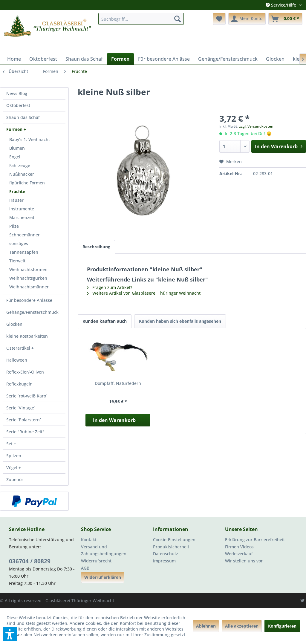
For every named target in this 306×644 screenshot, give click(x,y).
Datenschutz (166, 554)
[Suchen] (178, 19)
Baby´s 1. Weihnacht (30, 139)
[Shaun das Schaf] (84, 59)
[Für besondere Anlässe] (164, 59)
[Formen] (120, 59)
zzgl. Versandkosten (256, 126)
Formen (15, 129)
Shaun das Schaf (23, 117)
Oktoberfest (18, 105)
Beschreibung (96, 247)
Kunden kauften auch (105, 321)
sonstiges (19, 243)
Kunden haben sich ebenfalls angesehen (180, 321)
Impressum (164, 561)
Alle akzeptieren (242, 626)
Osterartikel (19, 348)
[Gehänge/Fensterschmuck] (228, 59)
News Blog (17, 93)
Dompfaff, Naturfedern (118, 383)
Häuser (16, 200)
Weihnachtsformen (28, 269)
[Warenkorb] (285, 19)
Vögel (12, 468)
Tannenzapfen (24, 252)
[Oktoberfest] (43, 59)
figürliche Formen (27, 183)
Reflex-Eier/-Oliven (25, 372)
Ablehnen (206, 626)
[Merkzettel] (219, 19)
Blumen (17, 148)
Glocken (14, 324)
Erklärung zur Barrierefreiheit (255, 540)
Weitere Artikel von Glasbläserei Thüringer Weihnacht (144, 293)
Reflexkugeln (19, 384)
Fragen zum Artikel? (110, 287)
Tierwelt (17, 261)
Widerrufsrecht (96, 561)
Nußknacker (22, 174)
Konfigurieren (282, 626)
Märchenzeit (22, 217)
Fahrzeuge (20, 165)
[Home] (14, 59)
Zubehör (15, 479)
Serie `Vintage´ (21, 408)
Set (10, 444)
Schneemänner (25, 235)
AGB (85, 568)
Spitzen (14, 456)
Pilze (14, 226)
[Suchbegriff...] (141, 19)
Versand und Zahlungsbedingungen (104, 550)
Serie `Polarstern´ (24, 420)
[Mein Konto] (247, 19)
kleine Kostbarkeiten (27, 336)
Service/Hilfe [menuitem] (281, 5)
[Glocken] (275, 59)
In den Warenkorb (114, 420)
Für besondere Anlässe (29, 300)
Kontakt (89, 540)
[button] (10, 634)
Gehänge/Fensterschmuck (32, 312)
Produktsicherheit (171, 547)
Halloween (17, 360)
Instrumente (22, 209)
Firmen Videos (239, 547)
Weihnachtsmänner (29, 287)
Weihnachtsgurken (28, 278)
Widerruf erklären (103, 577)
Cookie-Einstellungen (174, 540)
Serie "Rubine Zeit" (25, 432)
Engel (15, 157)
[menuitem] (141, 19)
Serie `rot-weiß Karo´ (27, 396)
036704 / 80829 (30, 561)
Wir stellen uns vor (244, 561)
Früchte (17, 191)
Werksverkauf (239, 554)
